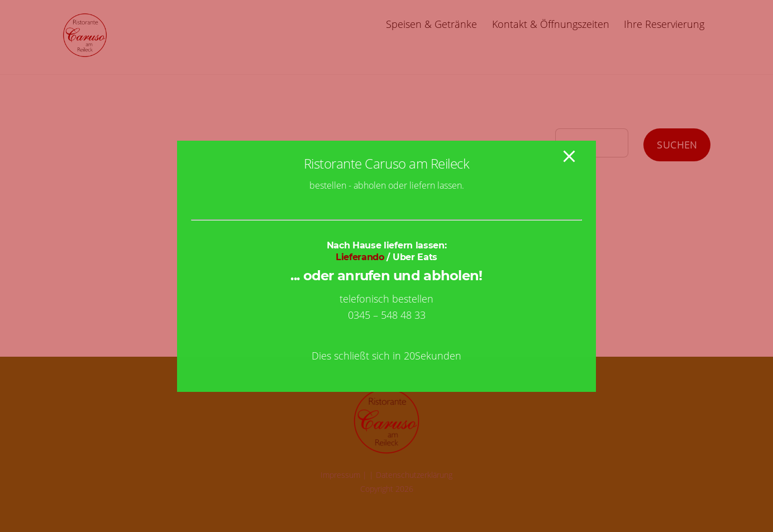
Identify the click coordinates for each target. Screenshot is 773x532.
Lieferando (360, 257)
